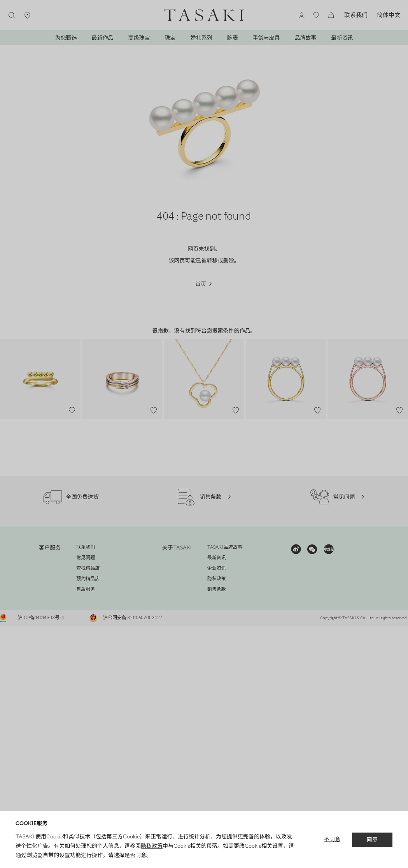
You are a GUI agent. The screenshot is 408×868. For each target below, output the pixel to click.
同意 (372, 839)
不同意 (332, 839)
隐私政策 (151, 846)
